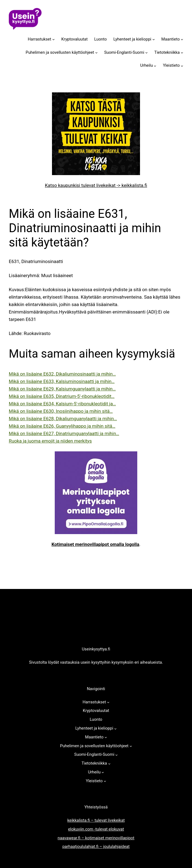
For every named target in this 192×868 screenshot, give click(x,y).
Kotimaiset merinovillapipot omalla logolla (95, 544)
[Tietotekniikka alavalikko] (182, 53)
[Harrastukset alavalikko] (54, 39)
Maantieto (171, 39)
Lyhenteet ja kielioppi (132, 39)
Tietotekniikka (167, 52)
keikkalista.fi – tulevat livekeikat (96, 820)
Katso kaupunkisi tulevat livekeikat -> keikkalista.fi (96, 185)
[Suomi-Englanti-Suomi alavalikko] (146, 53)
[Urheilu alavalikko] (155, 66)
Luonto (101, 39)
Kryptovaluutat (75, 39)
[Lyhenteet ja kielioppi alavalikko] (154, 39)
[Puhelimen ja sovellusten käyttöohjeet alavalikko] (96, 53)
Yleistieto (171, 65)
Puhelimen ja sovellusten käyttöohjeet (60, 52)
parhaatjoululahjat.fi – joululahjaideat (96, 846)
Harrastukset (39, 39)
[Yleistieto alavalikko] (182, 66)
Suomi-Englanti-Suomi (124, 52)
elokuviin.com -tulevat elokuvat (96, 829)
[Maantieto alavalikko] (182, 39)
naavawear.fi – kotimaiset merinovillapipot (96, 838)
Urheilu (146, 65)
